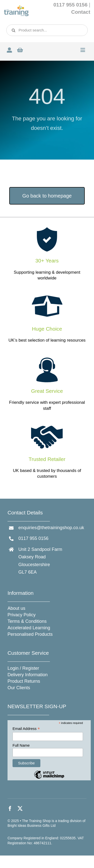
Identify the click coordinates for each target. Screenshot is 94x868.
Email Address (26, 729)
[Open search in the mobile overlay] (47, 30)
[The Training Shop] (16, 7)
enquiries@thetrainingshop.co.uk (51, 528)
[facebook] (10, 809)
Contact (81, 12)
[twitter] (20, 809)
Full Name (21, 745)
